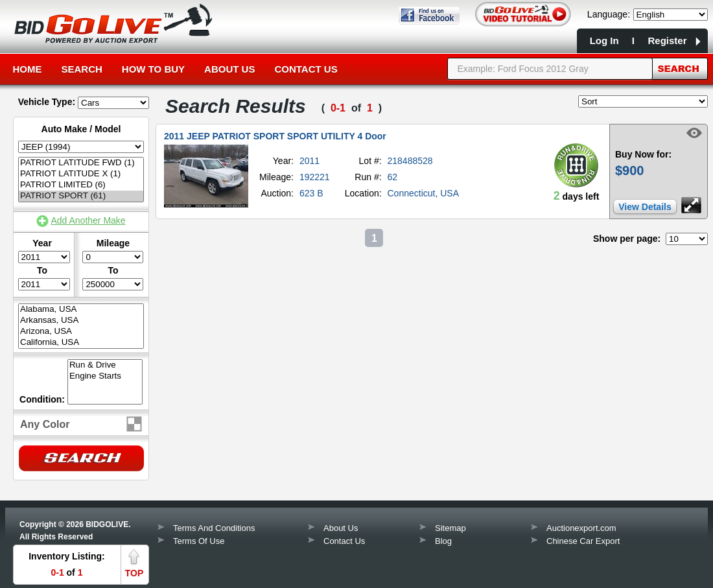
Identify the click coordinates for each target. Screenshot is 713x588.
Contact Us (306, 69)
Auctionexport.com (581, 528)
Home (28, 69)
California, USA (81, 343)
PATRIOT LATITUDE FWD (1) (81, 163)
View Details (645, 207)
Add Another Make (88, 220)
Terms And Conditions (214, 528)
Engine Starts (105, 376)
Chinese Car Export (583, 541)
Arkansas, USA (81, 321)
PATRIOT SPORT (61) (81, 196)
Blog (443, 541)
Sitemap (450, 528)
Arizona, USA (81, 332)
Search (82, 69)
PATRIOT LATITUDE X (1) (81, 174)
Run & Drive (105, 365)
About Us (229, 69)
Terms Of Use (199, 541)
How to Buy (153, 69)
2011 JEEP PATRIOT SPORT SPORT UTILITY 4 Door (275, 136)
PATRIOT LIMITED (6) (81, 185)
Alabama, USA (81, 310)
